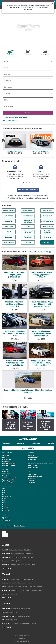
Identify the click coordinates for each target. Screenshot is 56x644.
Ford (4, 493)
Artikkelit (51, 443)
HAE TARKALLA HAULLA (11, 120)
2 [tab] (27, 183)
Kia (3, 495)
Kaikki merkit (6, 511)
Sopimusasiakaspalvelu (9, 482)
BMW (4, 491)
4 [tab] (32, 183)
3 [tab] (29, 183)
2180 (48, 252)
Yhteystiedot (31, 482)
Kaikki (47, 242)
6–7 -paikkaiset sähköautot (15, 198)
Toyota (4, 505)
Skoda (4, 503)
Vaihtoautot (6, 443)
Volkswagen (6, 507)
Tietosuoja (31, 480)
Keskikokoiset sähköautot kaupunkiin (38, 198)
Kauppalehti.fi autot (34, 468)
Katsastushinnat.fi (33, 457)
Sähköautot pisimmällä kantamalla (19, 195)
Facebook (8, 518)
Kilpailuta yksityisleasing (9, 463)
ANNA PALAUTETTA (28, 448)
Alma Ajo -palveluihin (19, 526)
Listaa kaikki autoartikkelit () (40, 252)
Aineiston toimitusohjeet (9, 478)
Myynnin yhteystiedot (8, 480)
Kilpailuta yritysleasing (9, 465)
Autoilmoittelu (6, 474)
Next (53, 141)
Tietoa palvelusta (33, 474)
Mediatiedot (6, 472)
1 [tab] (24, 183)
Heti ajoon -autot (7, 459)
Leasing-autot (36, 443)
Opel (4, 501)
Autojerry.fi (31, 455)
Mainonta (5, 476)
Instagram (7, 520)
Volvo (4, 509)
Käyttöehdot (31, 478)
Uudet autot (21, 443)
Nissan (4, 499)
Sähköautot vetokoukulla (40, 195)
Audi (4, 489)
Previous (3, 141)
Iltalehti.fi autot (32, 466)
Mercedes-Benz (7, 497)
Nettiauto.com (32, 459)
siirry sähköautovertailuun (28, 190)
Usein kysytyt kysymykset (35, 476)
